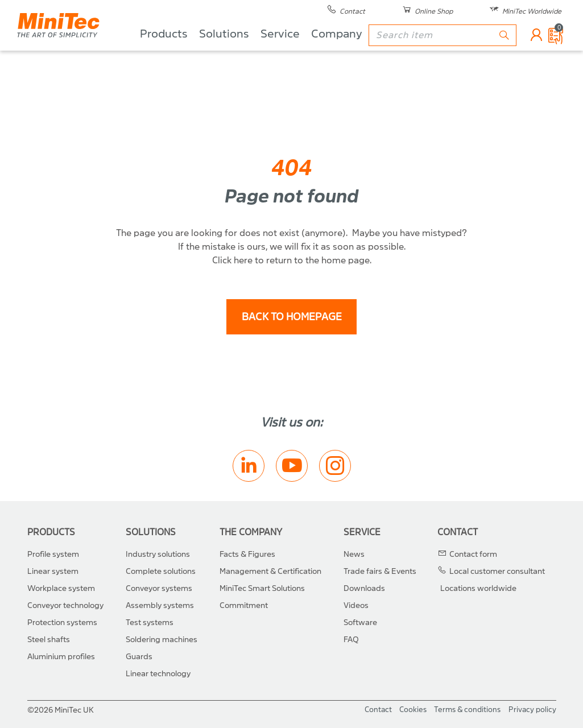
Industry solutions (158, 554)
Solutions (224, 51)
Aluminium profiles (61, 657)
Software (360, 622)
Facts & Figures (247, 554)
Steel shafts (49, 640)
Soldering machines (162, 640)
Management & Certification (270, 571)
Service (280, 51)
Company (337, 51)
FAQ (351, 640)
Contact (458, 532)
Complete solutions (161, 571)
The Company (251, 532)
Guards (139, 657)
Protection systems (62, 622)
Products (164, 51)
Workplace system (61, 588)
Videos (356, 605)
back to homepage (292, 317)
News (354, 554)
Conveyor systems (159, 588)
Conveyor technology (65, 605)
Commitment (244, 605)
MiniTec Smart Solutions (262, 588)
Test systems (150, 622)
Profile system (53, 554)
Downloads (364, 588)
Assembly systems (160, 605)
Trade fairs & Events (380, 571)
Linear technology (158, 674)
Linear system (53, 571)
